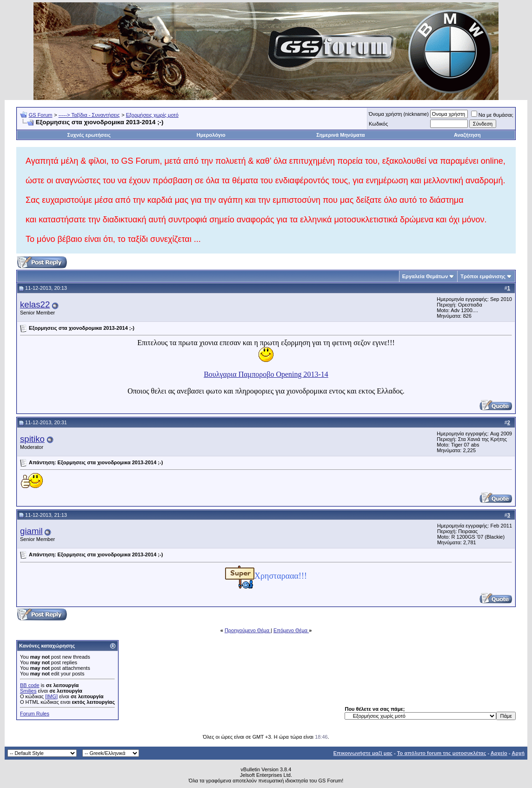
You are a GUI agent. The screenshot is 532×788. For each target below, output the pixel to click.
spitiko (32, 439)
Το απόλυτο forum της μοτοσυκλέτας (442, 753)
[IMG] (51, 696)
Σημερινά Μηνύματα (340, 135)
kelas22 (35, 304)
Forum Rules (35, 714)
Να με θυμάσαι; (492, 115)
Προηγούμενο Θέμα (248, 630)
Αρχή (518, 753)
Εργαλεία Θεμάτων (425, 276)
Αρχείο (499, 753)
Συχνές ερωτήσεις (89, 135)
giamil (31, 531)
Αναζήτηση (467, 135)
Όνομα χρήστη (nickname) (399, 114)
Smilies (28, 691)
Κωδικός (378, 124)
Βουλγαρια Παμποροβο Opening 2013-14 (266, 374)
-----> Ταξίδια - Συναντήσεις (89, 115)
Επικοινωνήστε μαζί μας (363, 753)
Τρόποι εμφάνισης (483, 276)
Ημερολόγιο (211, 135)
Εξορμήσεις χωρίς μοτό (152, 115)
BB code (30, 685)
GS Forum (41, 115)
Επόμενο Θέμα (291, 630)
